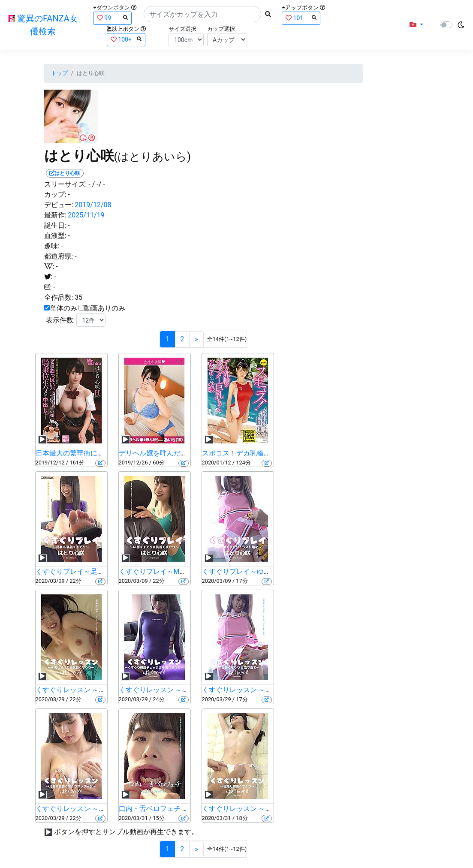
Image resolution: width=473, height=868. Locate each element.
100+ (126, 39)
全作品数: (59, 297)
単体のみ (63, 308)
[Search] (202, 14)
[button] (416, 25)
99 (112, 18)
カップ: (55, 194)
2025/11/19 (86, 215)
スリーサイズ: (66, 184)
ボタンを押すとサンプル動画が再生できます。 (126, 832)
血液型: (55, 236)
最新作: (55, 215)
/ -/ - (99, 184)
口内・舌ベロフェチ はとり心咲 (168, 809)
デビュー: (59, 205)
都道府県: (59, 256)
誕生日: (55, 225)
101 (301, 18)
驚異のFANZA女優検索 (43, 25)
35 (78, 297)
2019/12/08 (93, 205)
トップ (59, 73)
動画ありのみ (105, 308)
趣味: (52, 246)
